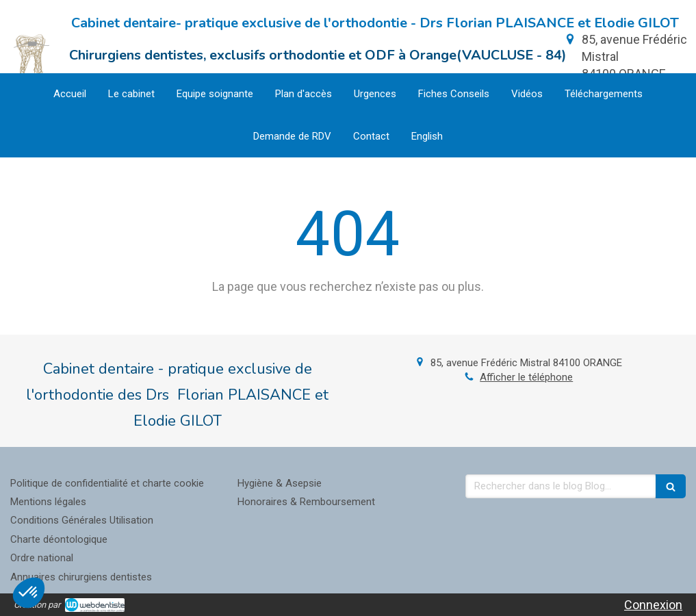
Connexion (653, 605)
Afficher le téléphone (526, 377)
